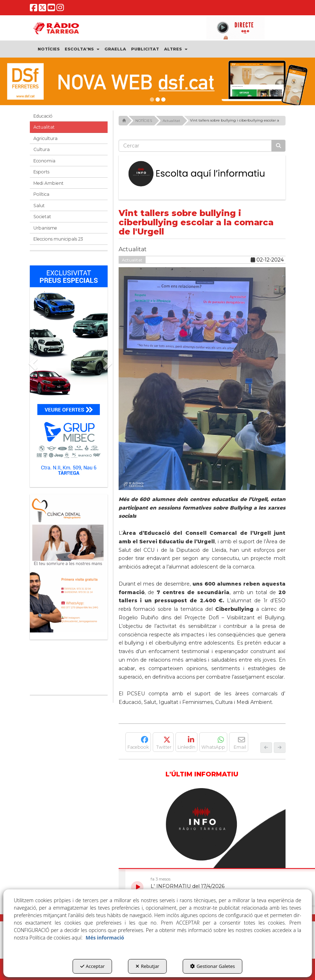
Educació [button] (43, 116)
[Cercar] (278, 146)
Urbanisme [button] (45, 228)
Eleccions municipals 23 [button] (58, 239)
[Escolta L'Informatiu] (202, 174)
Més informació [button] (105, 938)
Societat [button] (42, 217)
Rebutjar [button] (148, 966)
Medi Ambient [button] (48, 183)
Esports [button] (41, 172)
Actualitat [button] (44, 127)
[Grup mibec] (69, 373)
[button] (34, 10)
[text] (195, 146)
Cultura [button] (42, 149)
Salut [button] (39, 206)
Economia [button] (44, 161)
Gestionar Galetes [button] (212, 966)
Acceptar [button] (93, 966)
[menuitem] (49, 49)
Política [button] (41, 194)
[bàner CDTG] (69, 563)
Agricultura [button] (45, 138)
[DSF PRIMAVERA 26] (157, 81)
